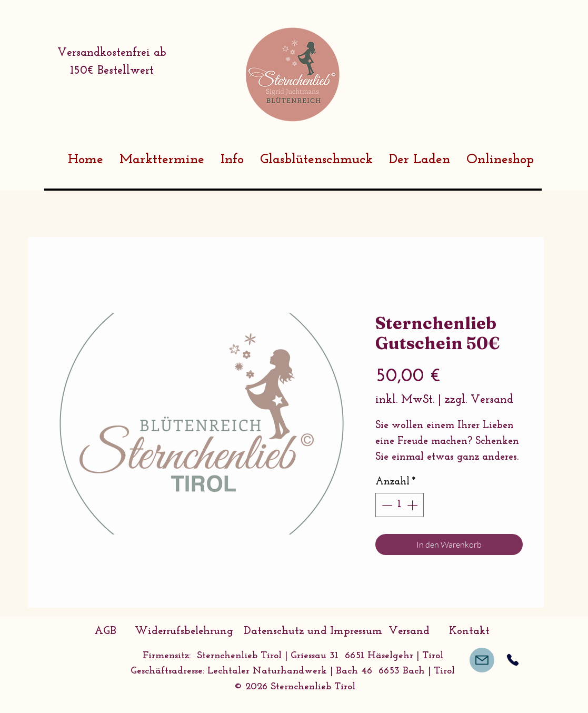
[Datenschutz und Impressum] (313, 631)
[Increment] (413, 505)
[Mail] (482, 660)
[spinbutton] (400, 505)
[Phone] (513, 660)
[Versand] (409, 631)
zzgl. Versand (479, 400)
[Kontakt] (470, 631)
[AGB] (105, 631)
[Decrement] (386, 505)
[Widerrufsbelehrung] (184, 631)
